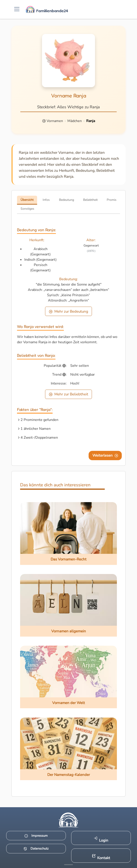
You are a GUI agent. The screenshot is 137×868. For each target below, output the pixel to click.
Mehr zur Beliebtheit (68, 394)
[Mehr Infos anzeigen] (68, 865)
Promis (112, 200)
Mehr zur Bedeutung (68, 311)
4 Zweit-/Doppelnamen (39, 438)
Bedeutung (67, 200)
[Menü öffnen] (17, 9)
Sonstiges (27, 209)
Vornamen (55, 121)
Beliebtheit (90, 200)
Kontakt (101, 857)
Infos (46, 200)
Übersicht (27, 200)
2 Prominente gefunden (39, 420)
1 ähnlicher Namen (36, 429)
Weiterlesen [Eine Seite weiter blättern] (105, 455)
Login (101, 839)
